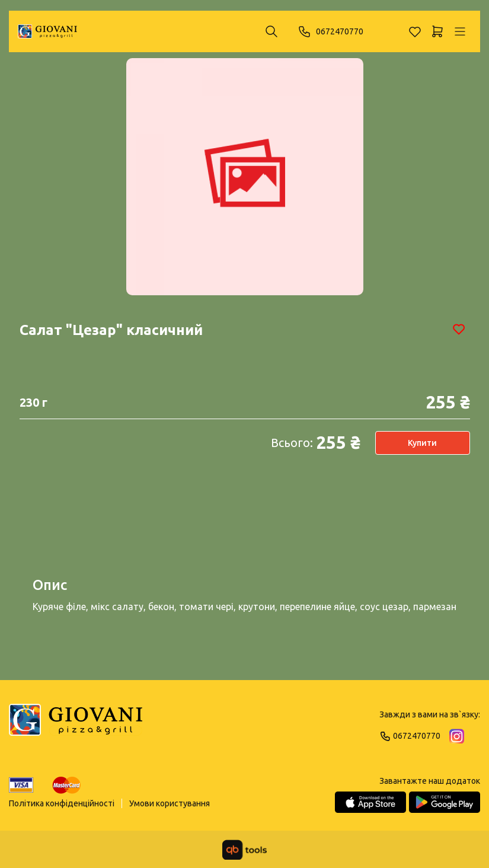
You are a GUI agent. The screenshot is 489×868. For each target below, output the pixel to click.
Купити (422, 443)
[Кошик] (437, 31)
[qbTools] (245, 850)
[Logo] (76, 725)
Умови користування (170, 803)
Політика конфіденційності (62, 803)
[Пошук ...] (271, 31)
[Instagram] (457, 736)
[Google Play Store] (445, 802)
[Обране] (415, 31)
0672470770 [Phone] (330, 31)
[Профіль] (460, 31)
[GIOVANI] (47, 31)
